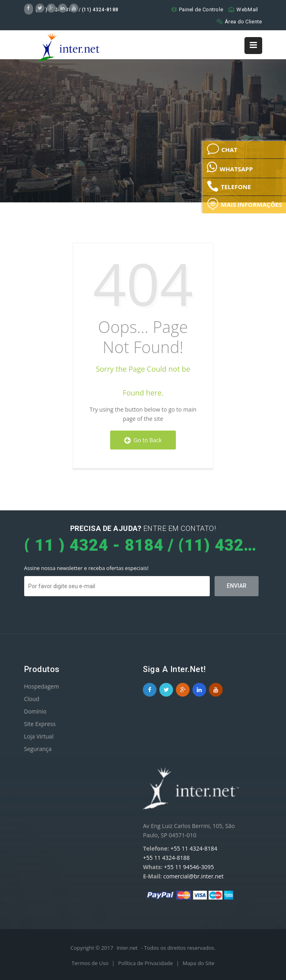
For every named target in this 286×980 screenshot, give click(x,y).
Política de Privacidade (146, 963)
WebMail (243, 9)
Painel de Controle (197, 9)
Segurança (38, 749)
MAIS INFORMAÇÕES (244, 204)
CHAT (222, 149)
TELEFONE (229, 186)
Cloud (32, 699)
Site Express (40, 724)
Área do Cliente (239, 22)
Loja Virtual (39, 736)
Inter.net (127, 948)
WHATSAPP (230, 167)
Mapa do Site (198, 963)
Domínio (35, 711)
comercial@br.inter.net (194, 876)
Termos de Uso (91, 963)
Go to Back (143, 440)
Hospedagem (42, 686)
